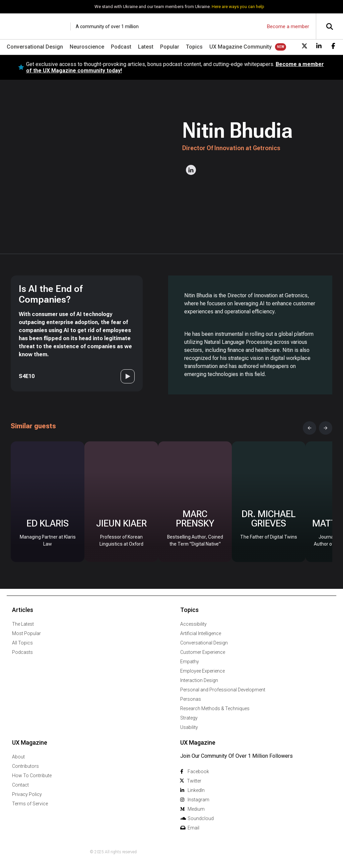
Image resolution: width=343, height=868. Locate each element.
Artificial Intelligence (201, 633)
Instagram (198, 800)
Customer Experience (203, 652)
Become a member (288, 26)
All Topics (22, 643)
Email (193, 828)
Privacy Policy (27, 794)
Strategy (189, 718)
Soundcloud (201, 818)
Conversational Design (35, 47)
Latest (146, 47)
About (18, 757)
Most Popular (26, 633)
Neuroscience (87, 47)
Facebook (198, 771)
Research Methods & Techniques (215, 708)
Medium (196, 809)
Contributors (25, 766)
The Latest (23, 624)
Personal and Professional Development (223, 690)
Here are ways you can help (238, 7)
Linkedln (196, 790)
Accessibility (193, 624)
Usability (189, 727)
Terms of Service (30, 804)
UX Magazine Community (241, 47)
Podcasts (22, 652)
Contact (20, 785)
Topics (194, 47)
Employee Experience (202, 671)
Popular (170, 47)
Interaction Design (199, 680)
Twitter (194, 781)
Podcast (121, 47)
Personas (191, 699)
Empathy (190, 662)
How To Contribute (32, 776)
